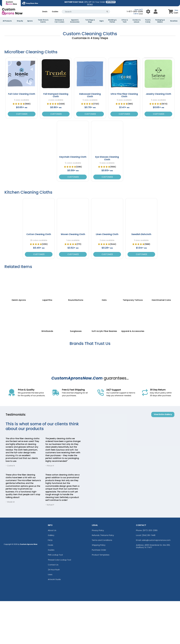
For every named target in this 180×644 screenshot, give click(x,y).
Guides (55, 12)
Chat (141, 14)
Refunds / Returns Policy (103, 578)
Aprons (30, 21)
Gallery (51, 578)
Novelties (174, 21)
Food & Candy (148, 21)
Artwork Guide (54, 622)
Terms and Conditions (102, 583)
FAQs (50, 583)
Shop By (20, 21)
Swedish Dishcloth (141, 277)
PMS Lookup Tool (55, 598)
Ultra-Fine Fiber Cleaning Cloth (124, 138)
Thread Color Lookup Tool (59, 603)
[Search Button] (107, 12)
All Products (7, 21)
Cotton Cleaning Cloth (39, 277)
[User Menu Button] (148, 12)
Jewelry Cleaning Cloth (158, 137)
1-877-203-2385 (135, 11)
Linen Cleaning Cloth (107, 277)
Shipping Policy (99, 588)
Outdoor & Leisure (136, 21)
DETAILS (90, 4)
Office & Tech (125, 21)
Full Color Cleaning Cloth (22, 137)
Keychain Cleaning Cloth (73, 200)
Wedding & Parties (112, 21)
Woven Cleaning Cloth (73, 277)
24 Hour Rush (54, 612)
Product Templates (101, 598)
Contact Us (53, 608)
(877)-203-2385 (150, 573)
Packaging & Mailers (160, 21)
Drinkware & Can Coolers (59, 21)
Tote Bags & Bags (90, 21)
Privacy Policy (98, 573)
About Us (52, 573)
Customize (22, 157)
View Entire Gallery (163, 457)
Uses (50, 617)
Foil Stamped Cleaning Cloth (56, 138)
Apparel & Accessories (75, 21)
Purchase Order (99, 593)
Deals (45, 12)
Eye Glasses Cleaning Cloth (107, 201)
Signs (102, 21)
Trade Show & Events (43, 21)
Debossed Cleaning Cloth (90, 138)
